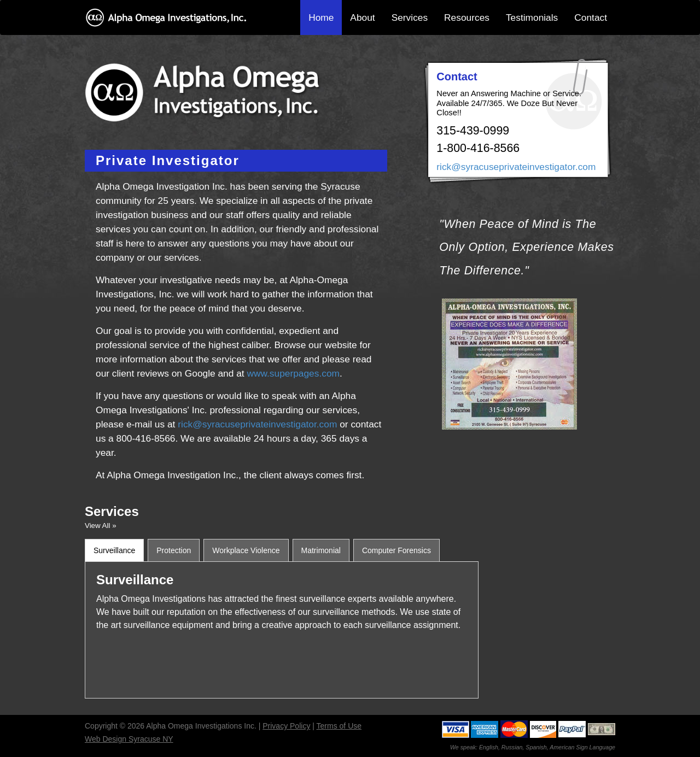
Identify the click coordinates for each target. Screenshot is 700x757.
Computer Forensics (396, 550)
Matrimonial (321, 550)
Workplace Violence (246, 550)
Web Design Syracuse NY (129, 739)
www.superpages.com (293, 373)
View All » (101, 526)
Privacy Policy (286, 726)
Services (410, 17)
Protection (174, 550)
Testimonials (532, 17)
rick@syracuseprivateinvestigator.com (257, 424)
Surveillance (114, 550)
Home (321, 17)
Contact (591, 17)
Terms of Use (339, 726)
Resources (467, 17)
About (362, 17)
